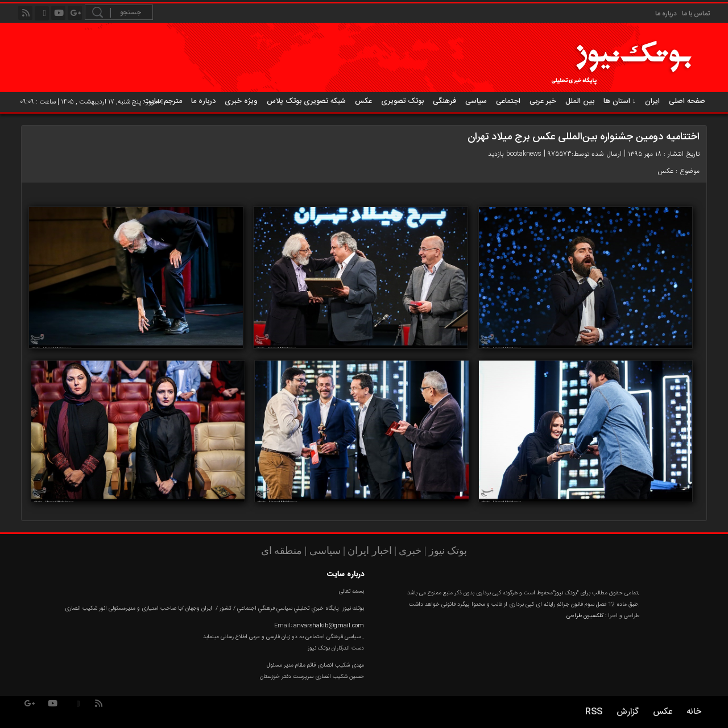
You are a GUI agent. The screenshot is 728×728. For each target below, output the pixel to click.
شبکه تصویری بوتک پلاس (306, 101)
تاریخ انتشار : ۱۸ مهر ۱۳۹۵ (664, 154)
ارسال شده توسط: (597, 154)
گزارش (628, 712)
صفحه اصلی (687, 101)
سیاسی (476, 101)
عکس (363, 101)
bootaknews (524, 154)
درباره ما (666, 14)
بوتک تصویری (402, 101)
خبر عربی (543, 101)
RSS (594, 712)
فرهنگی (444, 101)
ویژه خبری (241, 101)
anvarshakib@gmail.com (329, 626)
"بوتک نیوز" (566, 593)
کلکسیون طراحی (585, 616)
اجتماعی (508, 101)
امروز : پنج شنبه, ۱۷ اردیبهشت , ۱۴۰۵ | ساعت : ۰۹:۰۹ (92, 102)
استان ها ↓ (620, 101)
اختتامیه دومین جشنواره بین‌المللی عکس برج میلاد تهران (584, 137)
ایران (652, 101)
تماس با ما (696, 14)
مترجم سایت (163, 101)
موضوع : (686, 171)
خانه (694, 712)
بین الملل (580, 101)
